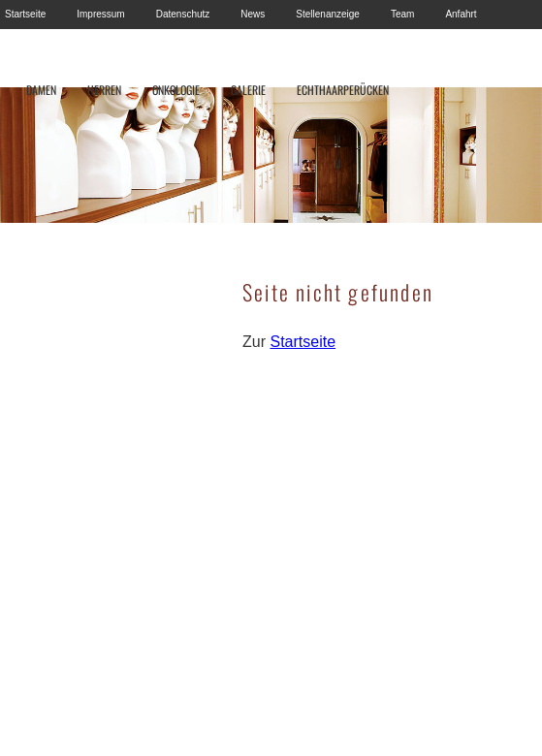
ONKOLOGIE (176, 90)
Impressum (100, 14)
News (253, 14)
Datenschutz (183, 14)
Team (402, 14)
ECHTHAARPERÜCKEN (343, 90)
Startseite (25, 14)
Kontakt (21, 43)
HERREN (104, 90)
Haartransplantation (111, 43)
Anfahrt (461, 14)
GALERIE (248, 90)
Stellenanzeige (328, 14)
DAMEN (41, 90)
